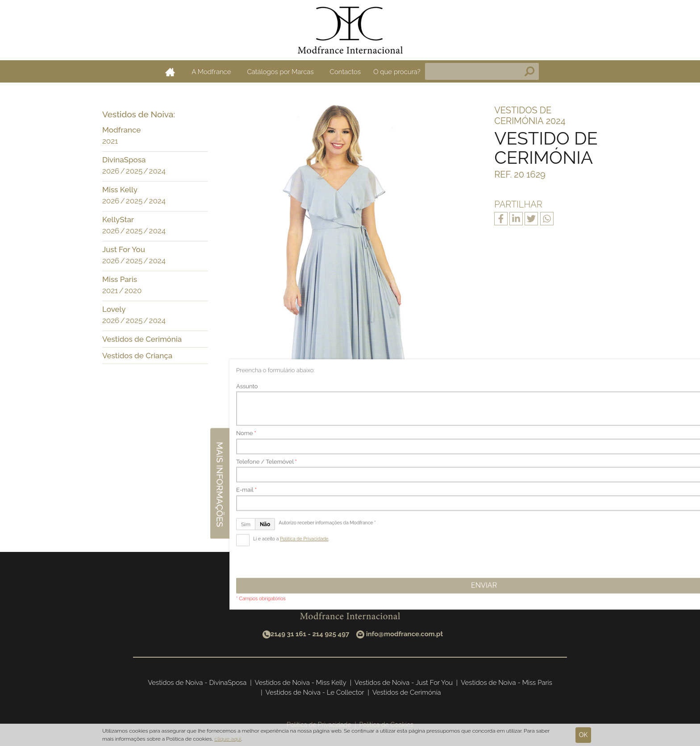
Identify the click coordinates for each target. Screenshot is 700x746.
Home (170, 72)
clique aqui (228, 739)
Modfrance (121, 130)
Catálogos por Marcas (280, 72)
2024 (157, 171)
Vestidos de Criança (137, 356)
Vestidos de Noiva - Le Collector (315, 692)
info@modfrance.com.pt (404, 634)
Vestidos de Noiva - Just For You (404, 683)
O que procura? (397, 72)
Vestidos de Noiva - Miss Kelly (301, 683)
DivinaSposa (124, 160)
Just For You (124, 249)
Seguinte (398, 506)
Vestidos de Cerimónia (142, 339)
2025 (134, 171)
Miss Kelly (120, 190)
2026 (111, 171)
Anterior (301, 506)
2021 (110, 141)
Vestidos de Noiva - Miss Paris (506, 683)
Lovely (114, 309)
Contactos (346, 72)
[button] (199, 131)
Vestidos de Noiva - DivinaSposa (197, 683)
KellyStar (118, 220)
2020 (133, 290)
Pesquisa (529, 71)
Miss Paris (120, 279)
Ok (583, 735)
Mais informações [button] (690, 367)
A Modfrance (211, 72)
